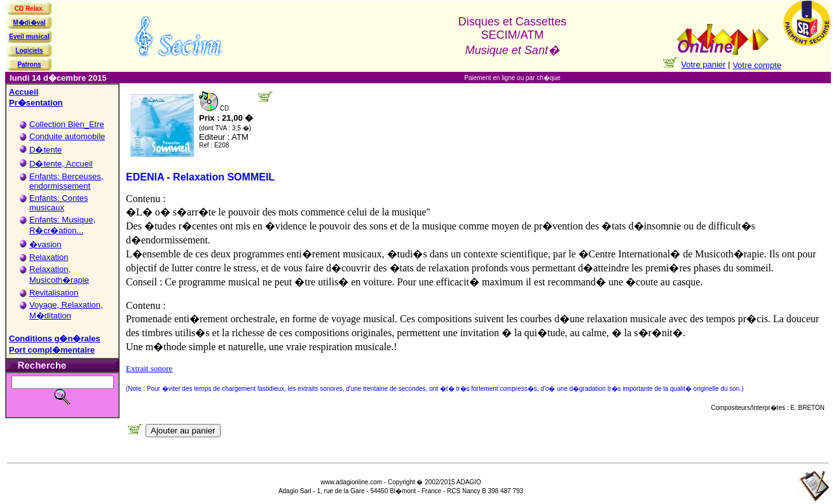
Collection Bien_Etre (67, 124)
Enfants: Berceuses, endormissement (66, 181)
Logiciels (29, 51)
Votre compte (757, 65)
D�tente (45, 150)
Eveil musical (29, 37)
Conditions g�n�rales (55, 338)
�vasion (45, 244)
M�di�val (29, 23)
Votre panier (703, 65)
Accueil (24, 92)
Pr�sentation (36, 103)
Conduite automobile (67, 136)
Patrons (29, 65)
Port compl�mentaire (52, 350)
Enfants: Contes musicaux (59, 203)
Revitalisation (54, 293)
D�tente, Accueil (61, 164)
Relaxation (49, 257)
